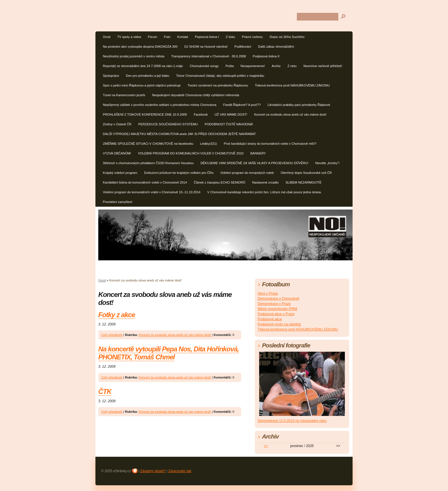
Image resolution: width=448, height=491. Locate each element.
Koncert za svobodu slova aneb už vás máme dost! (290, 114)
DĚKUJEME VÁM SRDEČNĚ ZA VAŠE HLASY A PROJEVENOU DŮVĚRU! (255, 163)
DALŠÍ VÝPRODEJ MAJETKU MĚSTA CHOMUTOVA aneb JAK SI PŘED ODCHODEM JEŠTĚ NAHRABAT (179, 134)
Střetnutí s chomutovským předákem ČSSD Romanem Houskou (148, 163)
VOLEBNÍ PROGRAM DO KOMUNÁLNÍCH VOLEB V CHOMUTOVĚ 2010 (191, 153)
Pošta (230, 66)
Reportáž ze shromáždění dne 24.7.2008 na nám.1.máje (143, 66)
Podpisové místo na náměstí (279, 324)
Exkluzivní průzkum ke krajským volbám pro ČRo (179, 173)
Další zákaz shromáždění (276, 47)
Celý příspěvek (112, 335)
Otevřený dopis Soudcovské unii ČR (306, 173)
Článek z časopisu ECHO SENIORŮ (219, 182)
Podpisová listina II (266, 56)
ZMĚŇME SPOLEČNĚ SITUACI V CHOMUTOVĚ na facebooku (148, 144)
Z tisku (230, 37)
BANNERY (258, 153)
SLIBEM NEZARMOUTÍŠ (303, 182)
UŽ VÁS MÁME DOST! (231, 114)
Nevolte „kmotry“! (327, 163)
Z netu (292, 66)
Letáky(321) (208, 144)
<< (266, 446)
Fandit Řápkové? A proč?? (242, 105)
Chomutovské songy (204, 66)
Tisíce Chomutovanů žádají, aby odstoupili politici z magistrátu (220, 76)
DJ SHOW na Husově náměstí (206, 47)
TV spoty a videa (129, 37)
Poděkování (243, 47)
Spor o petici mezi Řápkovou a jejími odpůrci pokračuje (142, 85)
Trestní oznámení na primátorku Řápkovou (218, 85)
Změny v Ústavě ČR (117, 124)
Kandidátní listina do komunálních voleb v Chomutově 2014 (145, 182)
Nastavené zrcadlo (265, 182)
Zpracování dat (180, 471)
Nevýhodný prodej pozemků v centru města (134, 56)
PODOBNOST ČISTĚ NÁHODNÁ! (229, 124)
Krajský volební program (120, 173)
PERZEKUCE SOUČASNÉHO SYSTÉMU (168, 124)
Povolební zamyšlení (118, 202)
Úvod (107, 37)
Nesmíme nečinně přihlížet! (323, 66)
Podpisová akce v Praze (276, 314)
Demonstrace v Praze (274, 304)
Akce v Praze (268, 293)
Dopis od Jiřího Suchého (287, 37)
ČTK (105, 392)
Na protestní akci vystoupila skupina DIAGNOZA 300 (140, 47)
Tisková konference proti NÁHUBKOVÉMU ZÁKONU (292, 85)
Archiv (276, 66)
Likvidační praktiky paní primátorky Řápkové (299, 105)
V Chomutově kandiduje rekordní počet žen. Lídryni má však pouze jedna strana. (264, 192)
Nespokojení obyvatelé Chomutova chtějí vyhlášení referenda (196, 95)
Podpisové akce (270, 319)
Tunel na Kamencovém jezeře (124, 95)
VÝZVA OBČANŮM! (117, 153)
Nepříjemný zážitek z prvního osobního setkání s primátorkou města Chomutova (160, 105)
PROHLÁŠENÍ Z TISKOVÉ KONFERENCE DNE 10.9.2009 (145, 114)
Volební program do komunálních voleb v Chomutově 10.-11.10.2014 (152, 192)
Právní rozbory (252, 37)
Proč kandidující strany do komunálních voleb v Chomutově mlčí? (270, 144)
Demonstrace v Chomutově (278, 299)
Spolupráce (111, 76)
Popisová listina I (207, 37)
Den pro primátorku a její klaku (148, 76)
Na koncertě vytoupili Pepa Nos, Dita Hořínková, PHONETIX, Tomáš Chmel (169, 353)
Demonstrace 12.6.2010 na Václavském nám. (292, 421)
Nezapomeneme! (253, 66)
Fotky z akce (117, 315)
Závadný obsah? (153, 471)
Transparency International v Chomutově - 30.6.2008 (208, 56)
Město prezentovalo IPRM (277, 309)
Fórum (152, 37)
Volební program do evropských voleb (247, 173)
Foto (167, 37)
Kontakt (183, 37)
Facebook (201, 114)
